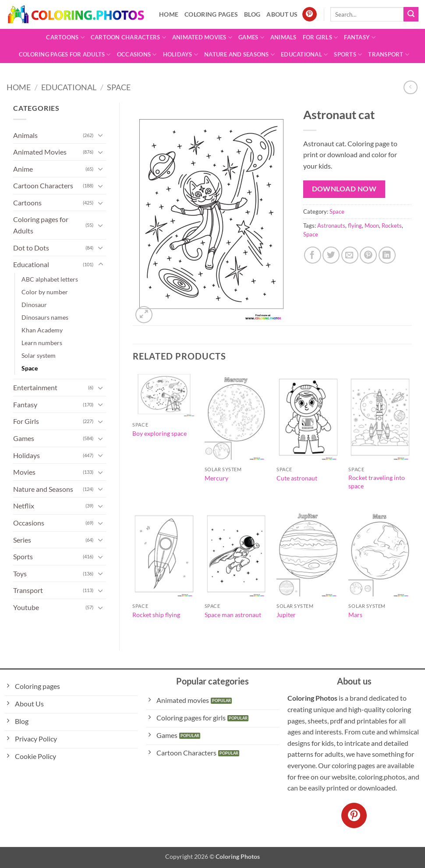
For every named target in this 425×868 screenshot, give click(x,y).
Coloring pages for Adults (65, 55)
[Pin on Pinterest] (368, 255)
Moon (372, 226)
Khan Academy (42, 330)
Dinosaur (34, 305)
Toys (20, 573)
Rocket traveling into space (377, 482)
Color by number (45, 292)
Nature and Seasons (239, 55)
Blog (252, 14)
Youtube (26, 607)
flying (355, 226)
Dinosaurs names (45, 317)
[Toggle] (101, 135)
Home (169, 14)
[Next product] (410, 87)
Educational (304, 55)
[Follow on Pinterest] (310, 14)
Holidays (181, 55)
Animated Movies (202, 37)
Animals (283, 37)
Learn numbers (42, 343)
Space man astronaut (233, 615)
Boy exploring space (159, 433)
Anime (23, 169)
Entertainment (35, 387)
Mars (355, 615)
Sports (348, 55)
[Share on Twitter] (331, 255)
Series (22, 540)
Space (119, 87)
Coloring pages (211, 14)
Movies (24, 472)
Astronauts (331, 226)
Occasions (137, 55)
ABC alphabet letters (50, 279)
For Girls (321, 37)
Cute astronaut (297, 478)
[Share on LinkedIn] (387, 255)
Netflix (24, 506)
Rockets (392, 226)
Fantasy (360, 37)
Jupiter (286, 615)
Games (251, 37)
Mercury (216, 478)
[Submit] (411, 14)
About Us (282, 14)
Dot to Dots (31, 248)
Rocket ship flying (156, 615)
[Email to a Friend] (350, 255)
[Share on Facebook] (313, 255)
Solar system (39, 355)
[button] (144, 315)
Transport (389, 55)
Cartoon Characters (128, 37)
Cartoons (65, 37)
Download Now (344, 189)
